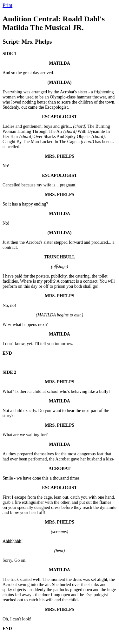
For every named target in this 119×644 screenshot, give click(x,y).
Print (7, 5)
